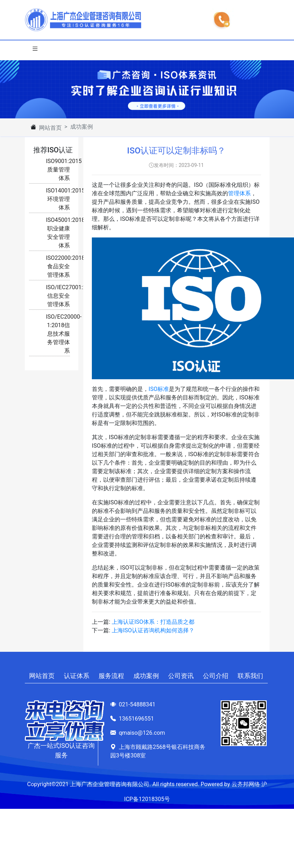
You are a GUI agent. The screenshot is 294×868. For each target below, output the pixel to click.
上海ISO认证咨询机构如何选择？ (153, 630)
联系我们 (250, 676)
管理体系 (239, 193)
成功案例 (146, 676)
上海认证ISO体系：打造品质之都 (153, 622)
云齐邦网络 (246, 784)
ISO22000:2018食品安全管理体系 (66, 266)
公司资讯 (181, 676)
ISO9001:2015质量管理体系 (64, 170)
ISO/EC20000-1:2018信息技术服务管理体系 (64, 334)
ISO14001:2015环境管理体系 (66, 199)
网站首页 (50, 128)
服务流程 (111, 676)
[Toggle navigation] (35, 50)
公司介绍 (216, 676)
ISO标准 (159, 389)
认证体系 (77, 676)
